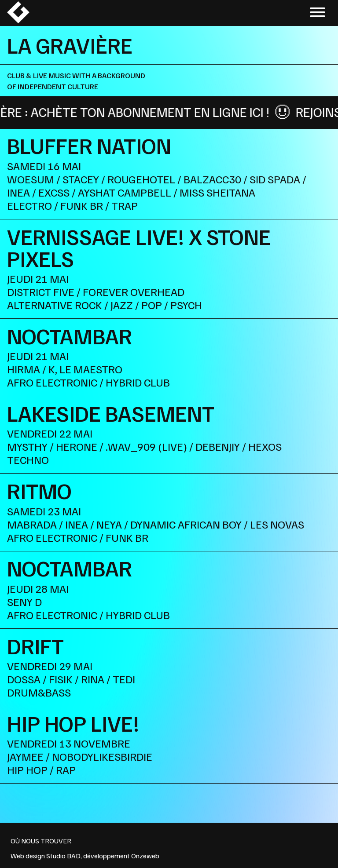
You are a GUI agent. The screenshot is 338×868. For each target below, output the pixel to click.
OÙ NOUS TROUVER (41, 841)
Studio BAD (63, 856)
